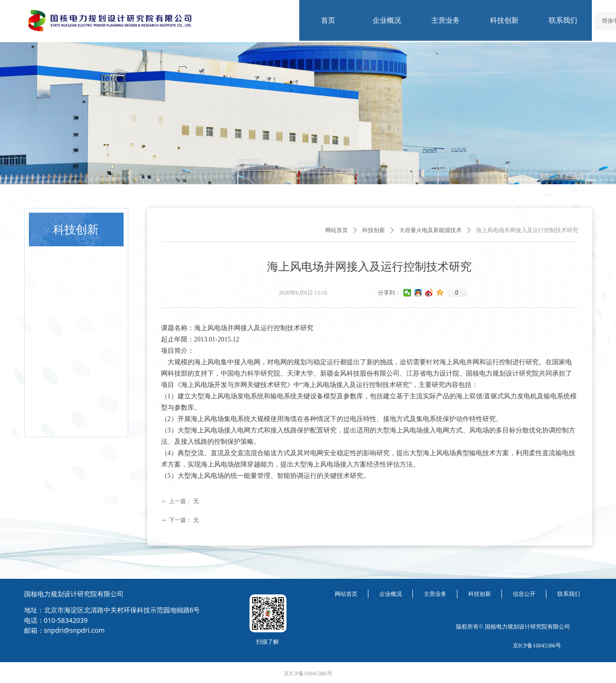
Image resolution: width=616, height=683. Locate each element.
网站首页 (337, 230)
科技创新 (374, 230)
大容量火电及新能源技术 (430, 230)
